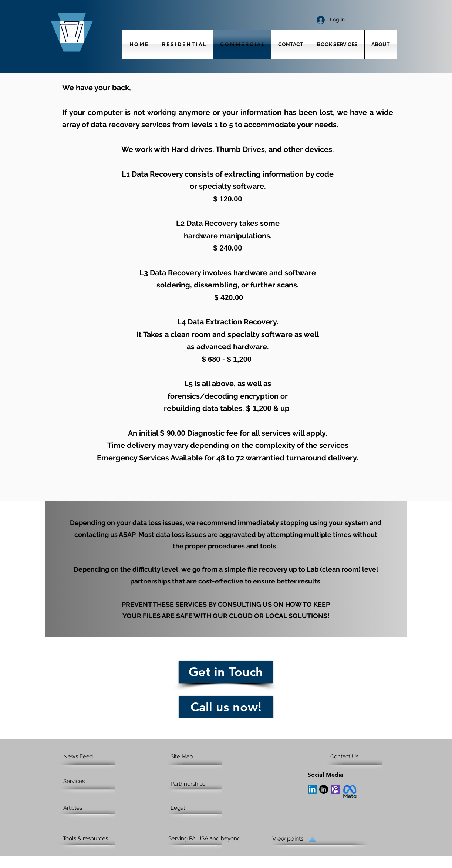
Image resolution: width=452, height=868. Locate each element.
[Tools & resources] (91, 838)
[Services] (85, 781)
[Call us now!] (226, 707)
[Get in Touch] (226, 672)
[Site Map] (199, 756)
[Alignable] (335, 789)
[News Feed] (92, 756)
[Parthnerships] (197, 784)
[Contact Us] (359, 756)
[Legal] (199, 808)
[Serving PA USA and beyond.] (211, 838)
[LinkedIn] (312, 789)
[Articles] (92, 808)
